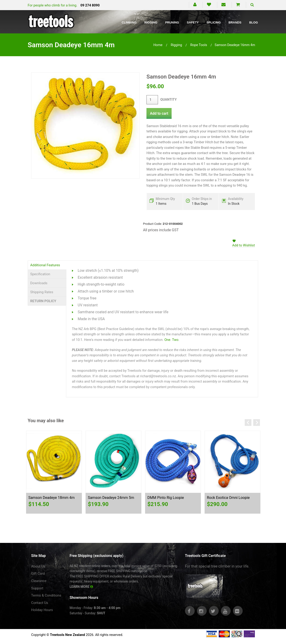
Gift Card (38, 574)
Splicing (213, 22)
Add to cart (159, 113)
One (167, 340)
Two (175, 340)
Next (257, 423)
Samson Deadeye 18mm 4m (51, 498)
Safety (193, 22)
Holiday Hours (42, 610)
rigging (176, 45)
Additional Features (45, 265)
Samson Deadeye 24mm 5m (111, 498)
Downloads (39, 283)
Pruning (172, 22)
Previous (248, 423)
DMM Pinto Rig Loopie (166, 498)
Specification (40, 274)
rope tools (199, 45)
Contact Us (40, 603)
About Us (38, 566)
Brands (235, 22)
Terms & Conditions (46, 595)
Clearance (39, 581)
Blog (253, 22)
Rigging (151, 22)
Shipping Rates (42, 292)
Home (158, 45)
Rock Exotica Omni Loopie (228, 498)
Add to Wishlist (244, 245)
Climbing (129, 22)
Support (37, 588)
